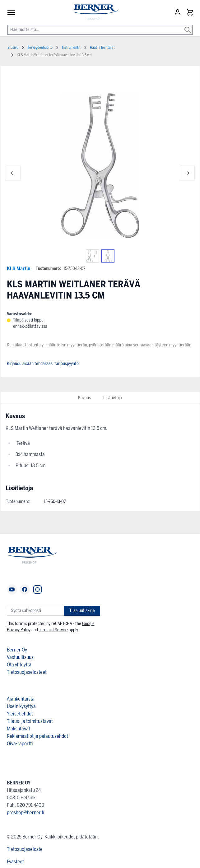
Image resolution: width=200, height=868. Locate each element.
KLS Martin (19, 269)
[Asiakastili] (178, 12)
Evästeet (15, 862)
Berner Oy (17, 650)
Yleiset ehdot (20, 714)
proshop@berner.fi (26, 813)
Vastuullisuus (20, 657)
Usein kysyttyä (21, 706)
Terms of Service (53, 630)
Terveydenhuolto (40, 48)
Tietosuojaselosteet (27, 672)
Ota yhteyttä (19, 665)
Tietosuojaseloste (25, 849)
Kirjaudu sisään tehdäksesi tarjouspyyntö (43, 364)
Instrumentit (71, 48)
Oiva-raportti (20, 744)
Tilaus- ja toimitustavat (30, 721)
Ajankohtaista (21, 699)
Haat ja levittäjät (102, 48)
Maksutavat (19, 729)
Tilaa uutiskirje (82, 611)
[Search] (188, 25)
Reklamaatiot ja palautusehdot (37, 736)
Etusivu (13, 48)
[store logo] (93, 13)
